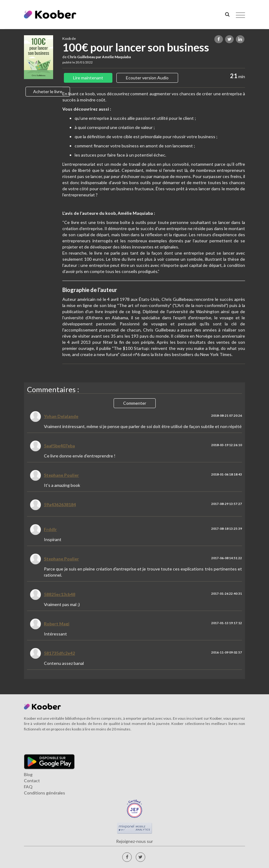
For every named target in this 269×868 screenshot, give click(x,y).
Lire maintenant (88, 78)
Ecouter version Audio (147, 78)
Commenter (135, 403)
